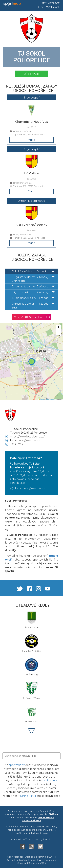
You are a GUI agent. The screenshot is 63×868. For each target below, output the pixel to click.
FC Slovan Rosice (32, 643)
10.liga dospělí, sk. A (33, 298)
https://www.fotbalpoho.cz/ (27, 436)
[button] (32, 362)
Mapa (32, 140)
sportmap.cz (17, 765)
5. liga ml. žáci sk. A (33, 286)
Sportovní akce (49, 7)
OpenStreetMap (51, 399)
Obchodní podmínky (36, 857)
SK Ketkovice (32, 620)
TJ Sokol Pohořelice (32, 271)
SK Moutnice (32, 714)
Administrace (51, 3)
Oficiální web (32, 74)
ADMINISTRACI (27, 796)
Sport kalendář (15, 857)
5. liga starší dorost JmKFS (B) (33, 279)
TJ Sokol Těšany (32, 690)
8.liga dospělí (33, 292)
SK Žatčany (32, 667)
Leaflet (41, 399)
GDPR (51, 857)
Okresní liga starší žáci (33, 305)
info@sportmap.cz (39, 833)
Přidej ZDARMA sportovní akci (32, 317)
